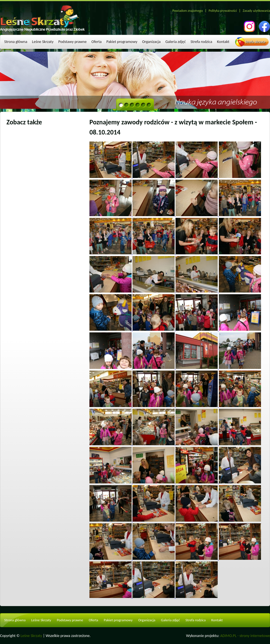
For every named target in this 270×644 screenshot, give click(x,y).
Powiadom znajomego (188, 11)
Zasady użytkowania (256, 11)
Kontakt (223, 42)
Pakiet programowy (122, 42)
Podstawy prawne (72, 42)
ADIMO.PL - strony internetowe (245, 636)
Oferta (96, 42)
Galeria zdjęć (176, 42)
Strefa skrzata (255, 42)
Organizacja (151, 42)
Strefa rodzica (201, 42)
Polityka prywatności (223, 11)
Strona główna (16, 42)
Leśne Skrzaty (43, 42)
